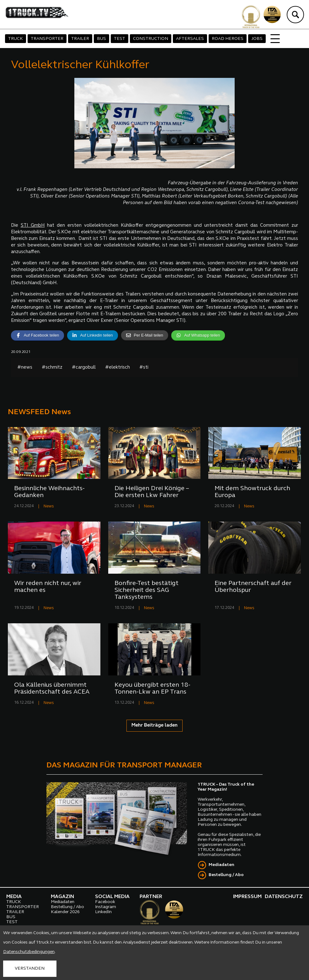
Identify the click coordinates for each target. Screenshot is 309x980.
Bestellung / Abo (226, 875)
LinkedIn (103, 912)
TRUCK (16, 39)
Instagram (106, 907)
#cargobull (84, 368)
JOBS (257, 39)
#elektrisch (117, 368)
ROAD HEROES (228, 39)
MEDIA (14, 897)
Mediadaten (221, 865)
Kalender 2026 (65, 912)
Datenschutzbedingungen (29, 952)
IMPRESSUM (247, 897)
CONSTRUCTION (151, 39)
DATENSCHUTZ (284, 897)
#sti (144, 368)
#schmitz (52, 368)
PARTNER (151, 897)
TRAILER (80, 39)
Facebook (105, 902)
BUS (101, 39)
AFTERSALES (190, 39)
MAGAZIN (62, 897)
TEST (120, 39)
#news (25, 368)
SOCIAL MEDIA (112, 897)
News (49, 506)
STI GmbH (33, 226)
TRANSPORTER (47, 39)
